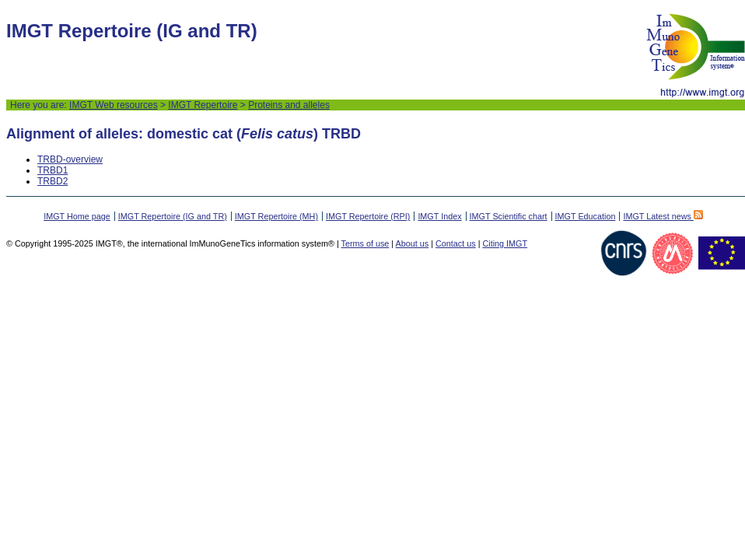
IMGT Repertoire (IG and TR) (173, 216)
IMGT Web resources (114, 105)
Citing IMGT (505, 243)
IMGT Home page (77, 216)
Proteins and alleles (289, 105)
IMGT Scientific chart (509, 216)
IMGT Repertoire (203, 105)
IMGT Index (439, 216)
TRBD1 (52, 170)
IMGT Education (586, 216)
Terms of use (366, 243)
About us (413, 243)
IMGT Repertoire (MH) (276, 216)
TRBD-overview (70, 159)
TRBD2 (52, 181)
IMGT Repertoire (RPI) (368, 216)
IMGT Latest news (663, 216)
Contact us (456, 243)
